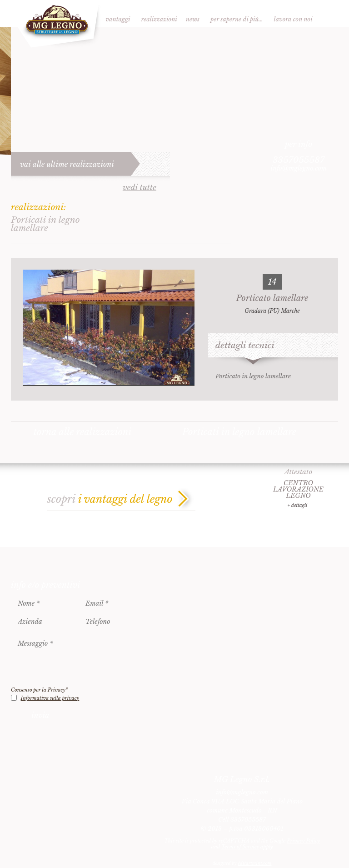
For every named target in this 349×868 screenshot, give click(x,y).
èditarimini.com (254, 863)
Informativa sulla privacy (50, 698)
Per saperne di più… (237, 19)
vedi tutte (140, 188)
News (193, 19)
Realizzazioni (159, 19)
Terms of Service (240, 847)
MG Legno (56, 24)
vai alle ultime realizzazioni (67, 164)
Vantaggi (118, 19)
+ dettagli (297, 505)
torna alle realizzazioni (83, 432)
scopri (110, 499)
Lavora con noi (293, 19)
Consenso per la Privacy (40, 690)
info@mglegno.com (299, 168)
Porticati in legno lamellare (239, 432)
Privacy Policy (303, 841)
